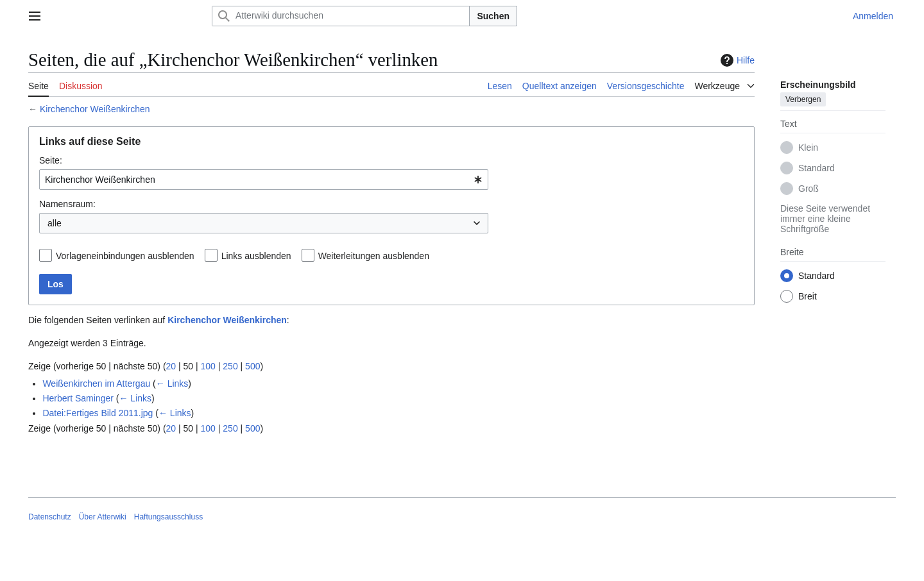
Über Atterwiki (103, 517)
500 (252, 366)
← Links (172, 383)
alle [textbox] (55, 223)
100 (208, 366)
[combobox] (264, 180)
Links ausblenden (256, 256)
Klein (808, 147)
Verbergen (803, 99)
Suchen (493, 16)
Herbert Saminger (78, 398)
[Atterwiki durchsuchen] (341, 16)
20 (171, 366)
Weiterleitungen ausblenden (374, 256)
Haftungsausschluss (168, 517)
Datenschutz (50, 517)
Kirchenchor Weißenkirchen (95, 109)
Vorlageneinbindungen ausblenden (125, 256)
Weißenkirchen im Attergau (96, 383)
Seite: (51, 160)
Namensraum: (67, 204)
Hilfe (736, 60)
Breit (808, 296)
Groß (809, 189)
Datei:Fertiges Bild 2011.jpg (98, 413)
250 (230, 366)
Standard (817, 168)
